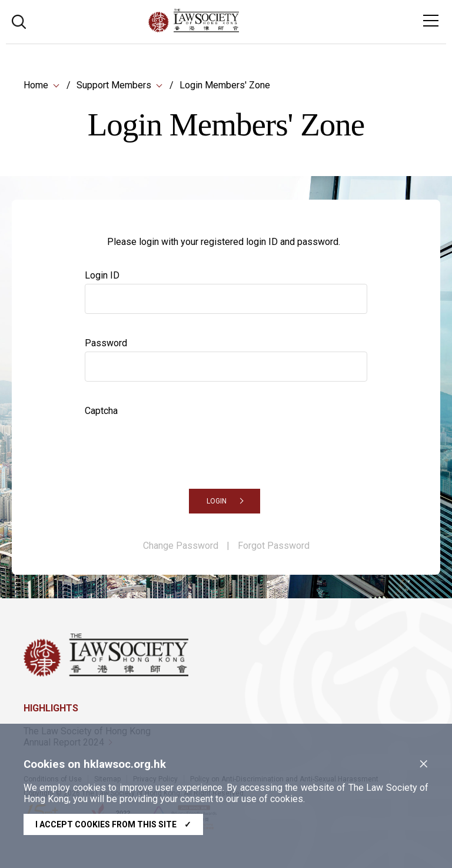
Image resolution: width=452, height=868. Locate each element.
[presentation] (174, 442)
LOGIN (217, 501)
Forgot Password (274, 546)
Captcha (101, 411)
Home (36, 85)
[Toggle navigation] (431, 21)
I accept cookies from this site (113, 824)
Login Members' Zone (225, 85)
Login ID (102, 275)
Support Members (114, 85)
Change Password (181, 546)
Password (106, 343)
